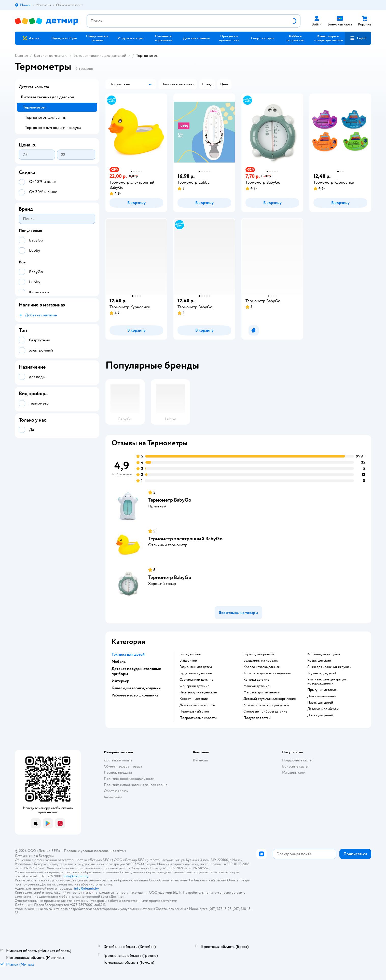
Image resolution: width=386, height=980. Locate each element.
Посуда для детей (257, 718)
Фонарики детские (194, 686)
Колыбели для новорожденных (268, 673)
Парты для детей (320, 703)
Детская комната (49, 56)
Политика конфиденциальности (129, 779)
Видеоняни (188, 661)
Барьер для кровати (259, 654)
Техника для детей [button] (128, 654)
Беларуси (46, 856)
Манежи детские (256, 686)
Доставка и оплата (118, 760)
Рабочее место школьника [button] (135, 695)
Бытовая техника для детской (100, 56)
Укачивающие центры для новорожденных (327, 681)
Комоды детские (256, 680)
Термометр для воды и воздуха (53, 128)
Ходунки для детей (322, 673)
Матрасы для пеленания (262, 692)
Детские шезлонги (322, 696)
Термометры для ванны (46, 117)
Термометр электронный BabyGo (185, 539)
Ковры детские (319, 661)
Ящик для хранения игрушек (329, 667)
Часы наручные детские (198, 692)
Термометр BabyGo (170, 500)
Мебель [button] (119, 662)
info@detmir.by (76, 876)
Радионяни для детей (196, 667)
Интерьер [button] (120, 681)
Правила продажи (118, 773)
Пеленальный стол (194, 711)
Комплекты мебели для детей (266, 705)
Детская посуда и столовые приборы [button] (136, 671)
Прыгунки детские (322, 690)
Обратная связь (116, 791)
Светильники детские (196, 680)
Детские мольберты (323, 709)
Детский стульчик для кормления (270, 699)
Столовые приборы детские (265, 711)
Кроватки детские (194, 699)
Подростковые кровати (198, 718)
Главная (21, 56)
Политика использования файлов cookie (136, 785)
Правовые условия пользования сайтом (95, 851)
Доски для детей (320, 715)
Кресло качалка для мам (262, 667)
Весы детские (190, 654)
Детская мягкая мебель (197, 705)
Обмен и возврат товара (123, 766)
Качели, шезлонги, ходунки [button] (136, 688)
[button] (358, 38)
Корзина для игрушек (324, 654)
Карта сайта (113, 797)
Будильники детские (196, 673)
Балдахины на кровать (261, 661)
